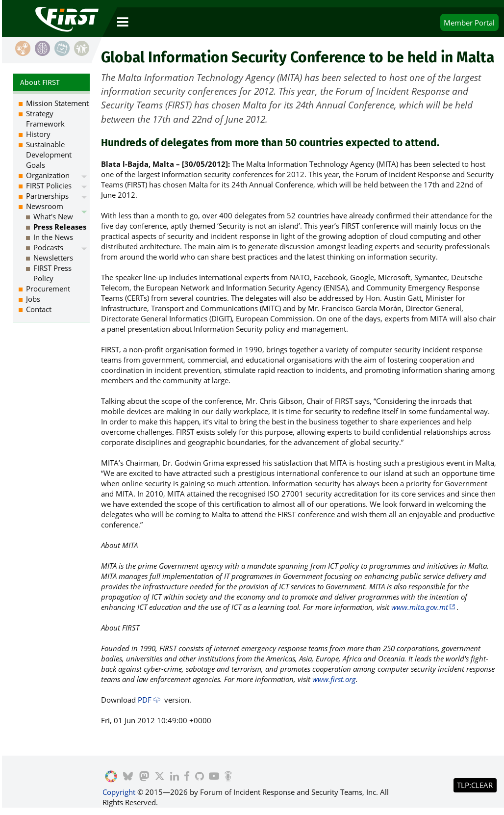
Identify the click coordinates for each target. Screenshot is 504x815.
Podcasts (48, 247)
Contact (39, 309)
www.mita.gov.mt (420, 607)
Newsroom (45, 206)
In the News (53, 237)
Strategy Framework (45, 118)
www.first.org (334, 679)
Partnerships (47, 196)
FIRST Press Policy (52, 273)
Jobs (33, 299)
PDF (145, 700)
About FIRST (40, 82)
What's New (53, 216)
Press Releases (60, 227)
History (38, 134)
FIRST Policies (49, 185)
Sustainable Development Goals (49, 155)
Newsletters (53, 258)
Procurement (48, 289)
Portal (469, 23)
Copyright (119, 792)
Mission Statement (57, 103)
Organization (48, 175)
